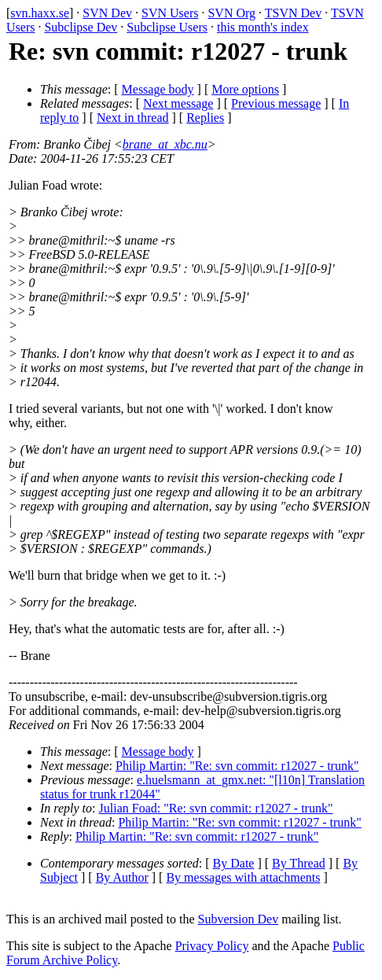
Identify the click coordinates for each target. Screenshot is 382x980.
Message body (158, 89)
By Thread (299, 863)
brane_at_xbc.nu (165, 144)
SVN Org (231, 13)
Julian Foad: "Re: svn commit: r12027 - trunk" (216, 808)
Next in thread (133, 118)
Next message (178, 103)
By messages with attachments (243, 877)
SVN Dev (107, 13)
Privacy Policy (212, 946)
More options (245, 89)
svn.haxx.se (40, 13)
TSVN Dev (293, 13)
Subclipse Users (167, 27)
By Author (122, 877)
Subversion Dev (239, 919)
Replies (205, 118)
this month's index (263, 27)
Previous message (276, 103)
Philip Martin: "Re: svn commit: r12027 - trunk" (237, 766)
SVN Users (170, 13)
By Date (234, 863)
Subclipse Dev (81, 27)
